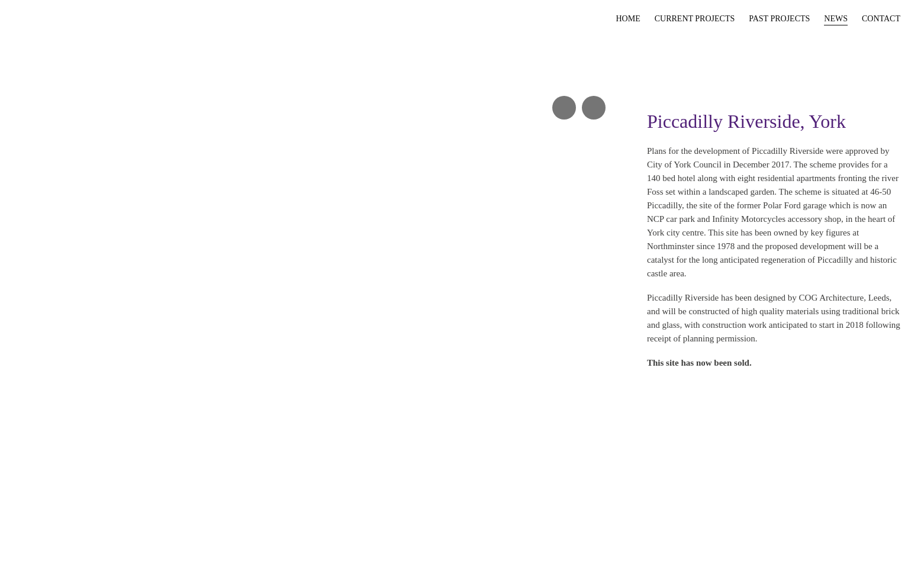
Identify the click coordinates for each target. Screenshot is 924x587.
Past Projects (779, 19)
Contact (881, 19)
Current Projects (695, 19)
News (836, 19)
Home (628, 19)
